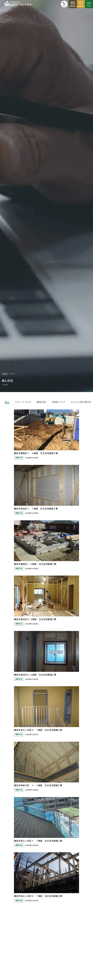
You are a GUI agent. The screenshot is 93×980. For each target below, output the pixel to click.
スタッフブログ (23, 402)
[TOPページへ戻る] (18, 4)
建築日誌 (41, 402)
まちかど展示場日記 (81, 402)
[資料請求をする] (81, 4)
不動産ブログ (58, 402)
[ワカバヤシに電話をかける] (64, 4)
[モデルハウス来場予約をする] (73, 4)
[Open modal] (89, 4)
